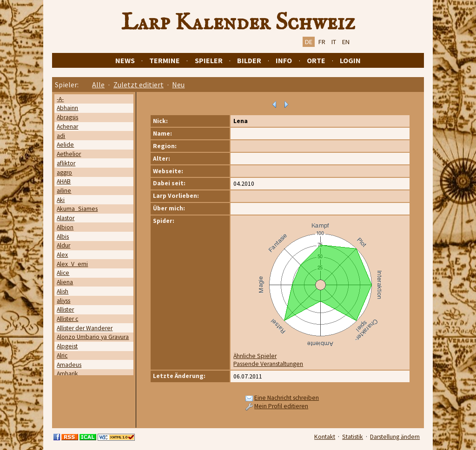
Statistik (353, 437)
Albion (65, 227)
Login (350, 60)
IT (334, 42)
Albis (63, 237)
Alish (63, 291)
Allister (65, 310)
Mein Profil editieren (281, 406)
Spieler (209, 60)
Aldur (63, 245)
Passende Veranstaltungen (268, 364)
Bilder (249, 60)
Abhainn (67, 108)
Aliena (65, 282)
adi (61, 136)
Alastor (66, 218)
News (125, 60)
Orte (316, 60)
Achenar (67, 127)
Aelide (65, 145)
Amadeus (69, 365)
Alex (62, 255)
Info (284, 60)
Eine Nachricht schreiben (287, 398)
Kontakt (325, 437)
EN (346, 42)
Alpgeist (67, 346)
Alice (63, 273)
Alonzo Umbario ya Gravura (93, 337)
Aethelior (69, 154)
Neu (178, 85)
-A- (60, 99)
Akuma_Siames (77, 209)
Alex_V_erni (72, 264)
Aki (61, 200)
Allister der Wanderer (85, 328)
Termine (165, 60)
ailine (64, 191)
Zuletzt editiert (139, 85)
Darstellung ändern (395, 437)
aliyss (63, 301)
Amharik (67, 374)
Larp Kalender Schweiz (238, 23)
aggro (64, 173)
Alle (98, 85)
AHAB (64, 181)
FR (322, 42)
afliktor (66, 163)
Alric (62, 355)
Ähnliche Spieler (255, 356)
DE (309, 42)
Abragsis (67, 117)
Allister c (67, 319)
